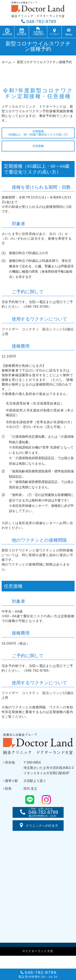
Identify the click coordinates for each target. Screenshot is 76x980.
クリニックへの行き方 (38, 827)
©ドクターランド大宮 (38, 953)
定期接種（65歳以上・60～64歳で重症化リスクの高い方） (38, 134)
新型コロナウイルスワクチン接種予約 (44, 63)
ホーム (6, 63)
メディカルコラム (46, 946)
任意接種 (38, 147)
